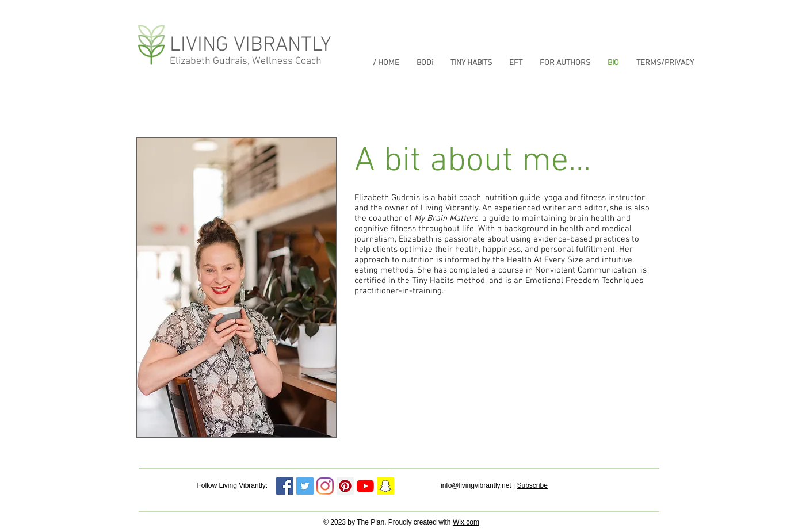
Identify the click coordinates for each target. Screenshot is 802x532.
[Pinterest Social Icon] (345, 486)
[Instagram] (325, 486)
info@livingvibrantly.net (476, 485)
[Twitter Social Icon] (305, 486)
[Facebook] (285, 486)
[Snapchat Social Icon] (385, 486)
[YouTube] (365, 486)
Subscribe (532, 485)
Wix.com (466, 522)
